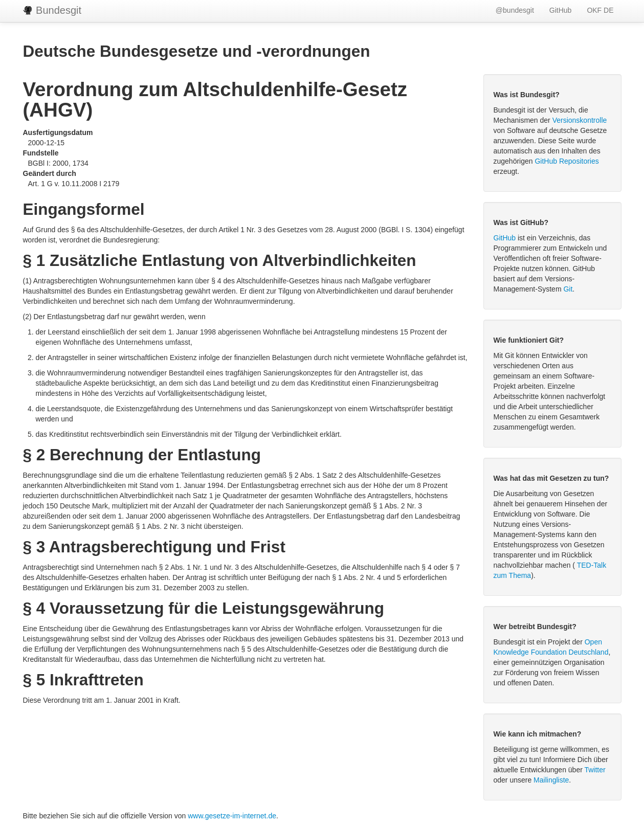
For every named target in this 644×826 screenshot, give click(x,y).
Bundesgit (52, 10)
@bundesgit (515, 10)
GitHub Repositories (567, 161)
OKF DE (600, 10)
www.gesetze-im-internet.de (232, 816)
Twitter (595, 770)
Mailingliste (551, 780)
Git (568, 289)
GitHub (561, 10)
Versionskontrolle (580, 120)
